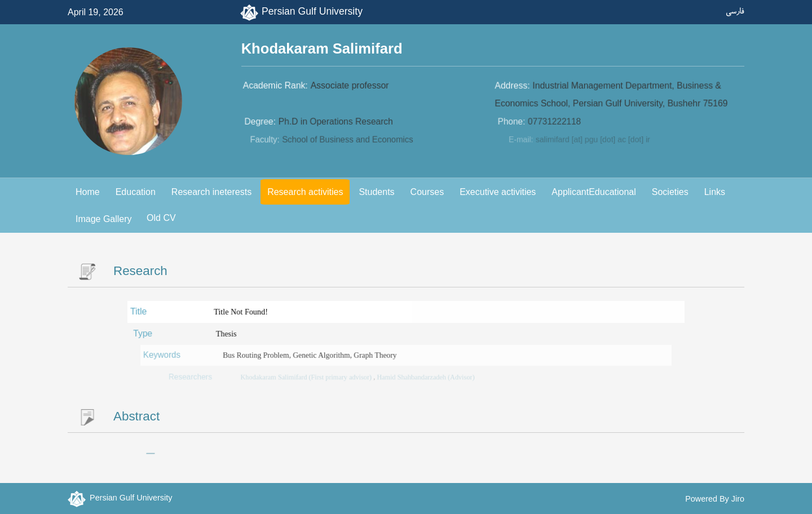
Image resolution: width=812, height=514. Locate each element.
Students (376, 192)
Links (715, 192)
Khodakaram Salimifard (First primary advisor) (311, 377)
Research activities (305, 192)
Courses (427, 192)
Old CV (161, 218)
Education (136, 192)
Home (88, 192)
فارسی (735, 11)
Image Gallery (104, 219)
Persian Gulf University (312, 11)
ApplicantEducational (593, 192)
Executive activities (498, 192)
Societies (670, 192)
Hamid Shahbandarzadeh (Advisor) (425, 377)
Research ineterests (211, 192)
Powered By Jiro (715, 499)
